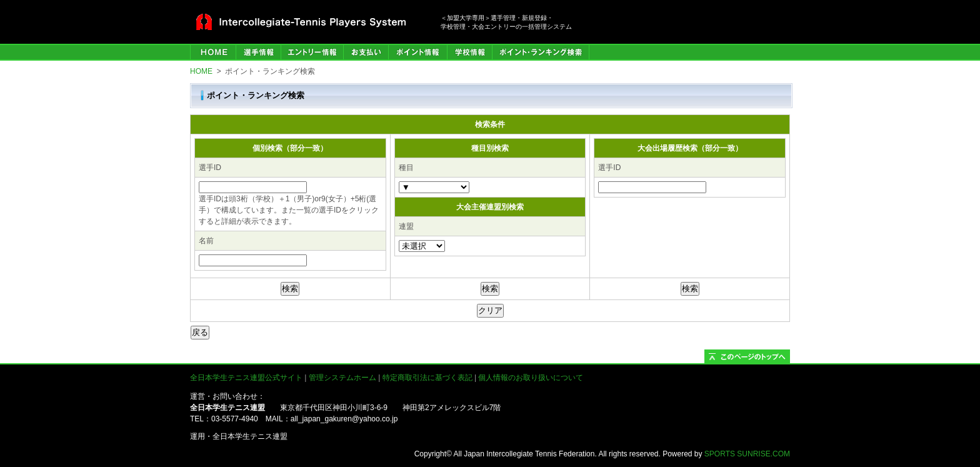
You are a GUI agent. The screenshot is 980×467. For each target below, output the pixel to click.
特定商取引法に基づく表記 (427, 378)
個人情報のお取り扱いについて (531, 378)
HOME (213, 52)
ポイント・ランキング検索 (541, 52)
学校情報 (469, 52)
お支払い (366, 52)
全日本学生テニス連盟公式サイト (246, 378)
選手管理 (258, 52)
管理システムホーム (342, 378)
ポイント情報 (417, 52)
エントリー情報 (312, 52)
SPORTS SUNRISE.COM (747, 454)
